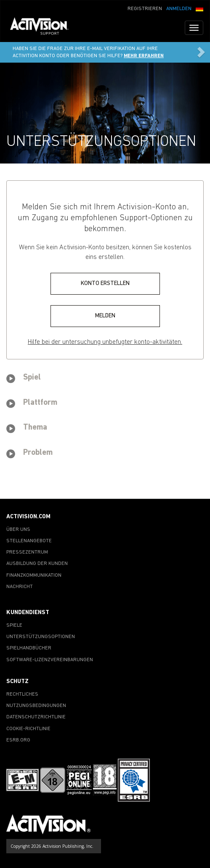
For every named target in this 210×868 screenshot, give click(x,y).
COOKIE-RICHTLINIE (28, 729)
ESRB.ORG (18, 740)
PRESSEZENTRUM (27, 552)
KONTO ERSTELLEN (105, 284)
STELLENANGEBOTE (29, 541)
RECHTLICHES (22, 694)
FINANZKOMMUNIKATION (34, 575)
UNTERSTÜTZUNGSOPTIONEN (41, 637)
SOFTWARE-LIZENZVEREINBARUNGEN (50, 660)
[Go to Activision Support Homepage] (44, 28)
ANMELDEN (179, 9)
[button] (199, 8)
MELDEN (105, 316)
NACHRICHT (20, 587)
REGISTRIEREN (145, 9)
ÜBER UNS (18, 530)
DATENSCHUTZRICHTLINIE (36, 717)
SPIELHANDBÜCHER (29, 648)
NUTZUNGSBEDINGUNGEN (36, 706)
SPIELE (14, 625)
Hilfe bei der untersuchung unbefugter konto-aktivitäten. (105, 342)
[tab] (105, 379)
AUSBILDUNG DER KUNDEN (37, 564)
